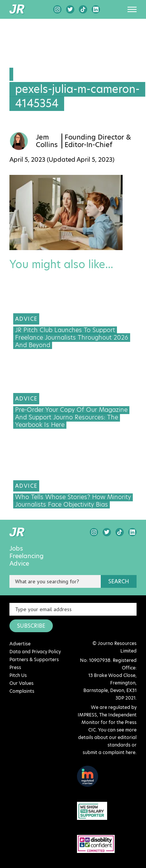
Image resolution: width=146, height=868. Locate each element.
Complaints (22, 691)
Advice (19, 564)
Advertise (20, 644)
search (119, 581)
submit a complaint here (109, 752)
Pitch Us (18, 675)
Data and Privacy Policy (35, 652)
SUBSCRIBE (31, 626)
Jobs (16, 549)
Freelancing (27, 556)
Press (15, 667)
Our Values (22, 683)
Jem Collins (47, 141)
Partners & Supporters (34, 659)
